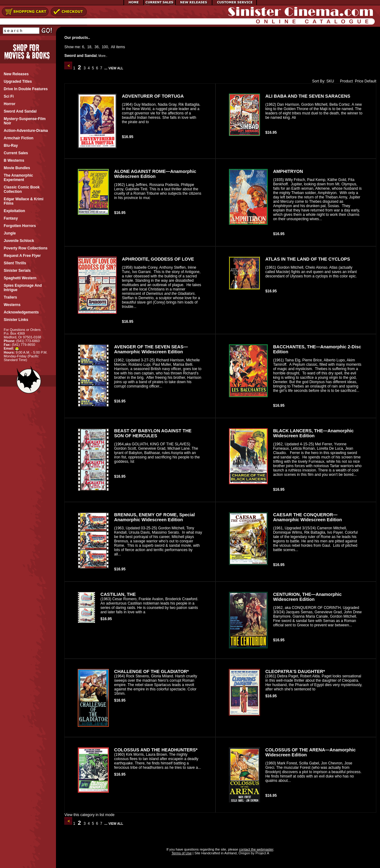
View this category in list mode (89, 815)
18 (89, 47)
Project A (262, 853)
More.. (103, 56)
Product (345, 81)
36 (97, 47)
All (113, 47)
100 (105, 47)
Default (370, 81)
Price (359, 81)
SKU (330, 81)
